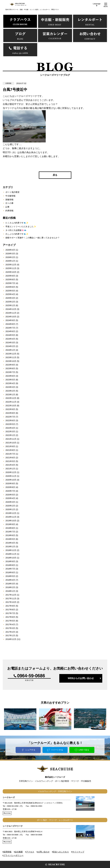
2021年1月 (10, 469)
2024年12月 (11, 309)
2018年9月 (10, 561)
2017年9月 (10, 606)
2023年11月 (11, 357)
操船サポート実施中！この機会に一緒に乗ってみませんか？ (33, 238)
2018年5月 (10, 576)
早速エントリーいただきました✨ (21, 226)
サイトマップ (78, 852)
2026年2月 (10, 257)
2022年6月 (10, 420)
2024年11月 (11, 313)
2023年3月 (10, 387)
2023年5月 (10, 380)
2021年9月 (10, 446)
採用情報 (7, 852)
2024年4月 (10, 339)
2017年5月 (10, 621)
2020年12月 (11, 472)
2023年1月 (10, 395)
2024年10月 (11, 317)
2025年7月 (10, 283)
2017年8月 (10, 610)
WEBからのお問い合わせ (81, 678)
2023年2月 (10, 391)
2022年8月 (10, 413)
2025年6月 (10, 287)
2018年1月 (10, 591)
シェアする (30, 750)
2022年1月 (10, 435)
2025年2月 (10, 302)
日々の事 (9, 203)
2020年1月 (10, 509)
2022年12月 (11, 398)
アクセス (30, 852)
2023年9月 (10, 365)
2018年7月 (10, 569)
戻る (55, 175)
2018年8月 (10, 565)
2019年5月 (10, 539)
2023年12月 (11, 354)
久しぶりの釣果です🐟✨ (17, 234)
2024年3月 (10, 343)
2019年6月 (10, 535)
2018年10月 (11, 558)
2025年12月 (11, 265)
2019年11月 (11, 517)
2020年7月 (10, 491)
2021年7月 (10, 454)
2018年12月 (11, 550)
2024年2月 (10, 346)
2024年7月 (10, 328)
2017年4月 (10, 624)
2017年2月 (10, 632)
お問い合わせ (44, 852)
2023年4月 (10, 383)
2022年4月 (10, 428)
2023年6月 (10, 376)
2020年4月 (10, 498)
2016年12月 (11, 639)
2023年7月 (10, 372)
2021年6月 (10, 458)
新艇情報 (9, 200)
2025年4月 (10, 294)
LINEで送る (84, 750)
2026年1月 (10, 261)
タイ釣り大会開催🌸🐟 (16, 230)
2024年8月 (10, 324)
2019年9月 (10, 524)
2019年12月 (11, 513)
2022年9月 (10, 409)
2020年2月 (10, 506)
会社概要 (19, 852)
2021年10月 (11, 443)
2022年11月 (11, 402)
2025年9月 (10, 276)
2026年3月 (10, 254)
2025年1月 (10, 305)
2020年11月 (11, 476)
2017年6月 (10, 617)
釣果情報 (9, 211)
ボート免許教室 (12, 192)
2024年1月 (10, 350)
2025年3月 (10, 298)
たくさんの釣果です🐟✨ (17, 223)
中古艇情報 (10, 196)
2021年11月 (11, 439)
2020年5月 (10, 495)
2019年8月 (10, 528)
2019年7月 (10, 532)
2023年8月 (10, 368)
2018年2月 (10, 587)
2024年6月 (10, 331)
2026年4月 (10, 250)
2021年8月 (10, 450)
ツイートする (57, 750)
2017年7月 (10, 613)
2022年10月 (11, 406)
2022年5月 (10, 424)
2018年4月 (10, 580)
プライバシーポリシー (13, 855)
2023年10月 (11, 361)
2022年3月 (10, 431)
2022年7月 (10, 417)
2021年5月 (10, 461)
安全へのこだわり (61, 852)
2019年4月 (10, 543)
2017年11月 (11, 599)
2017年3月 (10, 628)
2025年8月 (10, 279)
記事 (7, 207)
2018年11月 (11, 554)
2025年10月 (11, 272)
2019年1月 (10, 547)
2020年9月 (10, 483)
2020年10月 (11, 480)
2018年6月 (10, 572)
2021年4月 (10, 465)
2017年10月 (11, 602)
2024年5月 (10, 335)
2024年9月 (10, 320)
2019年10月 (11, 521)
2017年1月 (10, 635)
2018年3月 (10, 584)
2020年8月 (10, 487)
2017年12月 (11, 595)
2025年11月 (11, 268)
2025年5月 (10, 291)
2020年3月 (10, 502)
